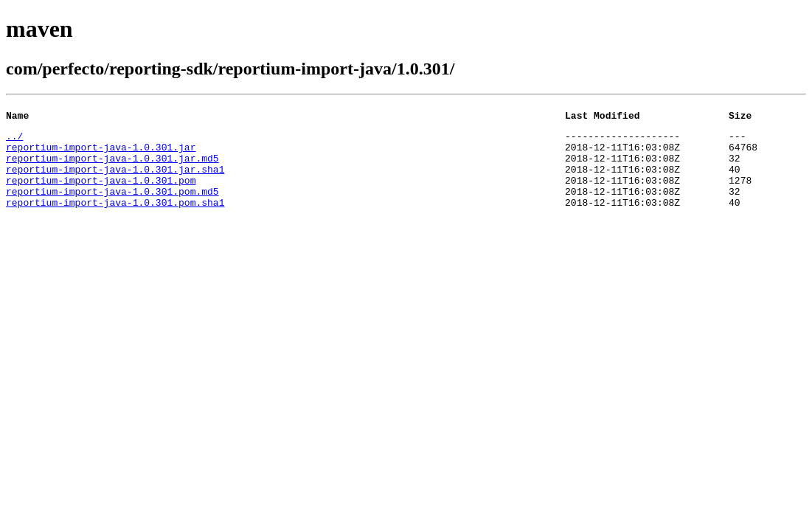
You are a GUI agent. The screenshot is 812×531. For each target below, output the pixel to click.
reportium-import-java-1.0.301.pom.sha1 (115, 220)
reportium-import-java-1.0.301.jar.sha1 (115, 180)
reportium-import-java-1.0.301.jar (101, 153)
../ (14, 140)
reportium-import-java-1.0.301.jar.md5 (112, 167)
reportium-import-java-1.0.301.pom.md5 (112, 206)
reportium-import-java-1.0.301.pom (101, 193)
